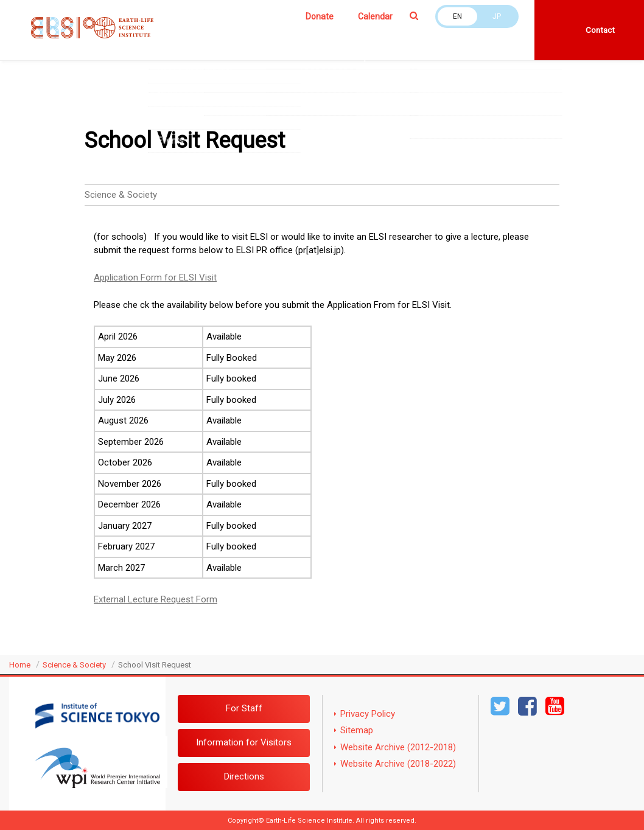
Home (20, 665)
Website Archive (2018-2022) (398, 764)
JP (497, 16)
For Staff (244, 708)
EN (457, 16)
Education (330, 39)
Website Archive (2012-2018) (398, 747)
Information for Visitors (244, 742)
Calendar (375, 16)
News (472, 39)
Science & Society (405, 39)
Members (212, 39)
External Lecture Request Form (156, 599)
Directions (244, 776)
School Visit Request (155, 665)
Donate (320, 16)
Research (271, 39)
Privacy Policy (368, 714)
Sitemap (357, 730)
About (160, 39)
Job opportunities (182, 65)
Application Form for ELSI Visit (155, 277)
